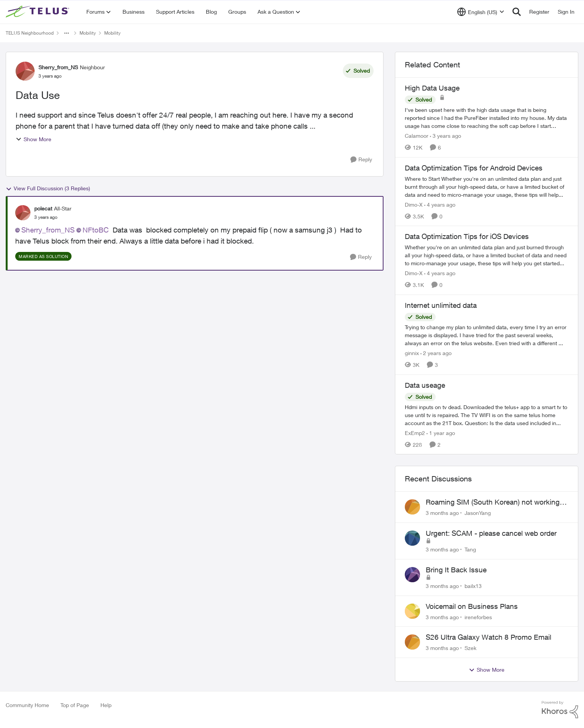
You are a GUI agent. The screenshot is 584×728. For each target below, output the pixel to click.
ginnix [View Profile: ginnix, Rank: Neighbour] (412, 353)
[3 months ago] (442, 513)
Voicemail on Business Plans (472, 606)
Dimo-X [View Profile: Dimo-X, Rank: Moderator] (414, 204)
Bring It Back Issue (456, 570)
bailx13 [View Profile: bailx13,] (473, 586)
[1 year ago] (441, 432)
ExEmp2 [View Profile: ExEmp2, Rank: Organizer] (415, 432)
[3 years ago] (446, 136)
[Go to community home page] (38, 12)
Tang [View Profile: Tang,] (470, 549)
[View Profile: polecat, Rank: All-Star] (23, 213)
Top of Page (75, 705)
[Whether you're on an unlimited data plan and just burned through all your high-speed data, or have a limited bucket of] (487, 255)
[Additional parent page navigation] (67, 33)
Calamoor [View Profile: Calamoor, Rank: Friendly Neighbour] (417, 136)
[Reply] (361, 160)
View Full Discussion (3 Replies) (48, 188)
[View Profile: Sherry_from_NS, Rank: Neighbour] (25, 71)
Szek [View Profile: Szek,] (470, 648)
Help (106, 705)
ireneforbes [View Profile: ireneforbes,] (478, 617)
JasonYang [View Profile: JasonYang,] (478, 513)
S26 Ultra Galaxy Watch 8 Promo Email (489, 637)
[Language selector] (481, 12)
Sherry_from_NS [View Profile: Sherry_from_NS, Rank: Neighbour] (58, 67)
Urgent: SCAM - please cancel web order (491, 533)
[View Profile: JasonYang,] (412, 507)
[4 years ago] (440, 204)
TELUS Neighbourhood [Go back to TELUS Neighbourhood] (30, 33)
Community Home (27, 705)
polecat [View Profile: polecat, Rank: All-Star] (43, 208)
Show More (33, 139)
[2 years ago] (436, 353)
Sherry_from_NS (48, 230)
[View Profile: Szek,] (412, 642)
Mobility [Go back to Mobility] (88, 33)
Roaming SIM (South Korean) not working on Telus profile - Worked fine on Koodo (493, 502)
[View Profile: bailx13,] (412, 575)
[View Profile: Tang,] (412, 538)
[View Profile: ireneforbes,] (412, 611)
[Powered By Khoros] (560, 710)
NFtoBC (96, 230)
